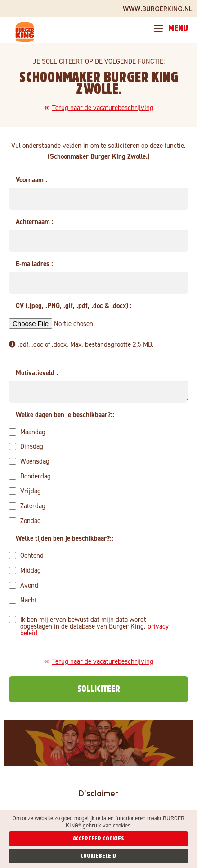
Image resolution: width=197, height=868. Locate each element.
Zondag (25, 520)
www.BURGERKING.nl (158, 9)
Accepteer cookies (98, 839)
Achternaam (34, 222)
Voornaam (31, 180)
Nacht (23, 600)
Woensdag (29, 461)
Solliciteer (99, 689)
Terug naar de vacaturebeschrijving (99, 108)
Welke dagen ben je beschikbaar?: (64, 415)
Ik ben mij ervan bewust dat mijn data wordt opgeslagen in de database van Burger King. (89, 626)
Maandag (27, 432)
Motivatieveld (36, 373)
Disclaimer (98, 793)
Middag (25, 570)
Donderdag (30, 476)
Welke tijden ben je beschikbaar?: (64, 538)
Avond (24, 585)
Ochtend (26, 555)
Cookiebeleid (98, 856)
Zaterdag (27, 505)
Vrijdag (25, 491)
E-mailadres (34, 264)
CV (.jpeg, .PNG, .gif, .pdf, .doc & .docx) (73, 306)
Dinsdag (26, 446)
